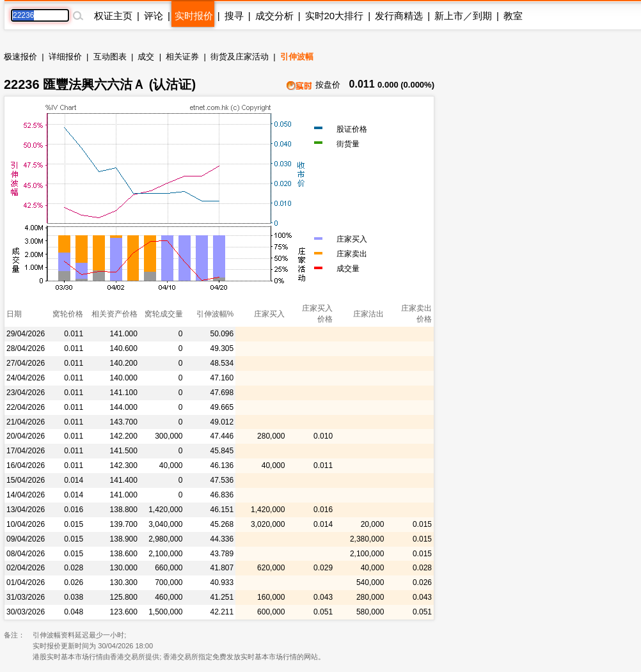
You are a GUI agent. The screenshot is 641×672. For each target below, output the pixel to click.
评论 (154, 16)
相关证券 (182, 57)
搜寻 (234, 16)
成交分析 (274, 16)
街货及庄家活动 (240, 57)
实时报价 (194, 16)
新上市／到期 (463, 16)
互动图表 (110, 57)
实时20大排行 (335, 16)
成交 (146, 57)
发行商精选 (399, 16)
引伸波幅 (297, 57)
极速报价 (20, 57)
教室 (513, 16)
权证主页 (113, 16)
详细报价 (65, 57)
